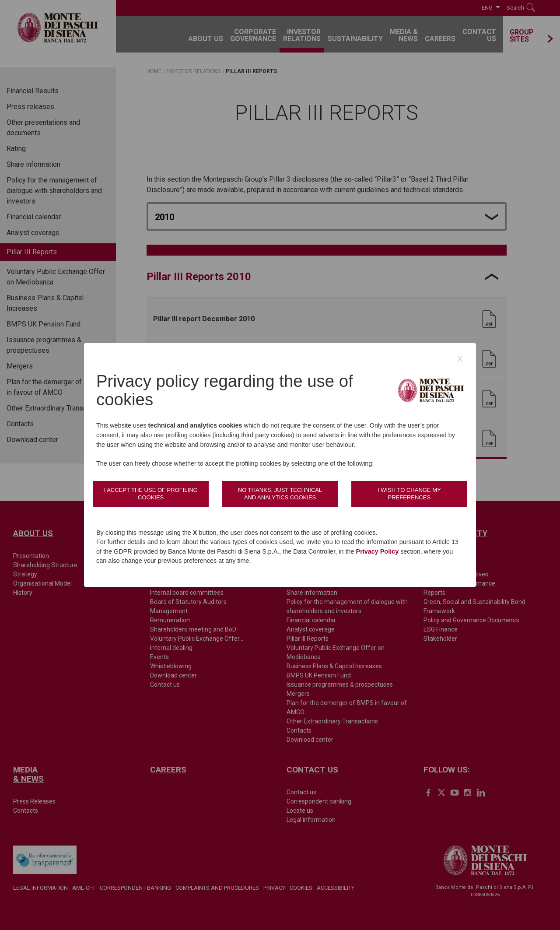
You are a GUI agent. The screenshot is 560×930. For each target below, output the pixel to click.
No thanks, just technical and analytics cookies (280, 493)
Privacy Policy (378, 551)
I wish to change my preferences (409, 493)
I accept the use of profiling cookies (151, 493)
